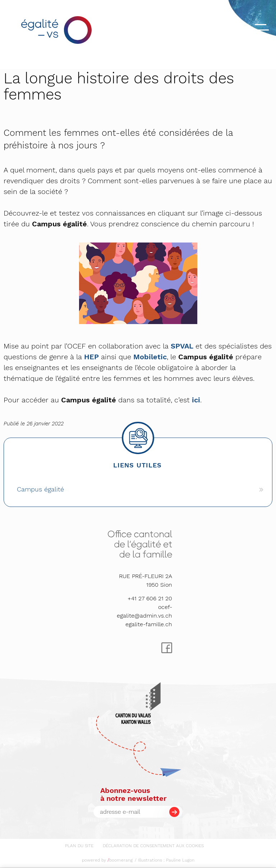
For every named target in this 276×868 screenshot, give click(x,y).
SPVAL (182, 346)
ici (196, 400)
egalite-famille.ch (149, 624)
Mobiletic (150, 357)
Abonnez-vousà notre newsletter (133, 794)
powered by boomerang (107, 860)
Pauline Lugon (180, 860)
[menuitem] (79, 845)
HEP (91, 357)
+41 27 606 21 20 (150, 598)
